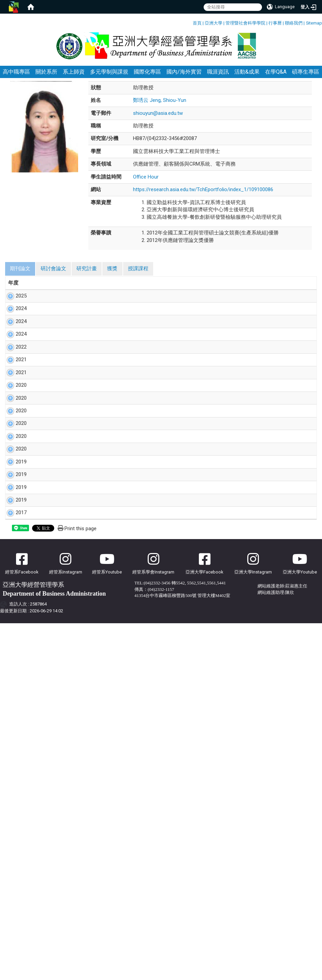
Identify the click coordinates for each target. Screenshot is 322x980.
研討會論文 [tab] (53, 276)
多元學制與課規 (109, 79)
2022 (14, 405)
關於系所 (46, 79)
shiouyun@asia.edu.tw (158, 120)
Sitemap (314, 23)
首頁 (197, 23)
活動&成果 (247, 79)
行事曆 (275, 23)
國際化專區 (147, 79)
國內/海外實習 (184, 79)
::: (190, 22)
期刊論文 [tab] (20, 276)
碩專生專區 (306, 79)
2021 (14, 425)
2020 (14, 473)
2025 (14, 303)
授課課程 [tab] (138, 276)
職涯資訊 (218, 79)
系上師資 (74, 79)
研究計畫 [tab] (87, 276)
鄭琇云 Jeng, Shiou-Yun (160, 108)
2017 (14, 703)
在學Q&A (276, 79)
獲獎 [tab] (112, 276)
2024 (14, 331)
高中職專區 (16, 79)
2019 (14, 593)
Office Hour (146, 184)
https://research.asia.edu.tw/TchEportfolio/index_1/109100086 (203, 197)
